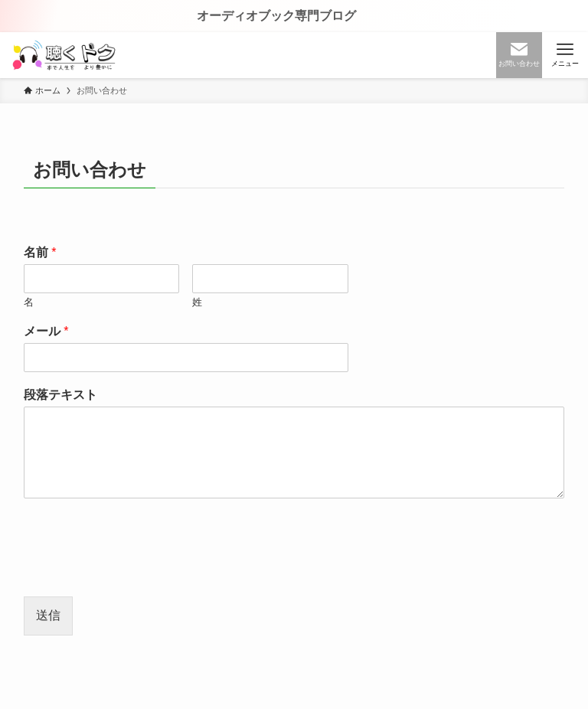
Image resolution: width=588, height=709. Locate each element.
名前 (40, 252)
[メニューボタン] (565, 55)
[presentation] (140, 571)
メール (46, 331)
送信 (48, 615)
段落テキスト (60, 395)
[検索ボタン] (519, 55)
